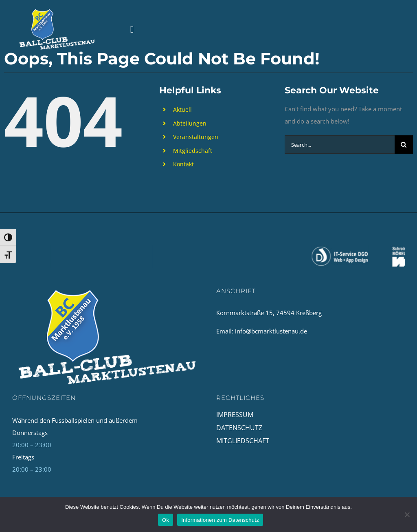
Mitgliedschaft (193, 151)
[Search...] (340, 145)
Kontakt (183, 164)
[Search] (404, 145)
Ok (166, 520)
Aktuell (182, 109)
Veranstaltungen (196, 137)
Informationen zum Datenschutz (220, 520)
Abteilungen (190, 123)
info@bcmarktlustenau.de (271, 331)
